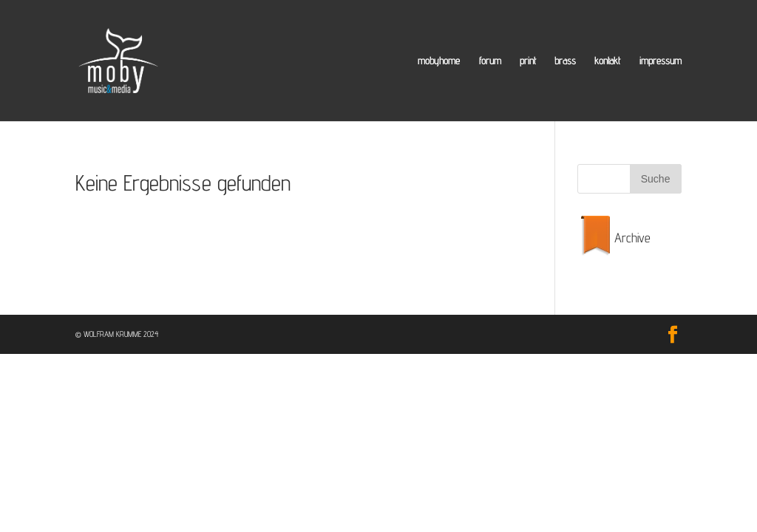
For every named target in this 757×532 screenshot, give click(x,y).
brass (565, 61)
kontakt (607, 61)
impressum (661, 61)
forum (490, 61)
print (528, 61)
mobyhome (439, 61)
